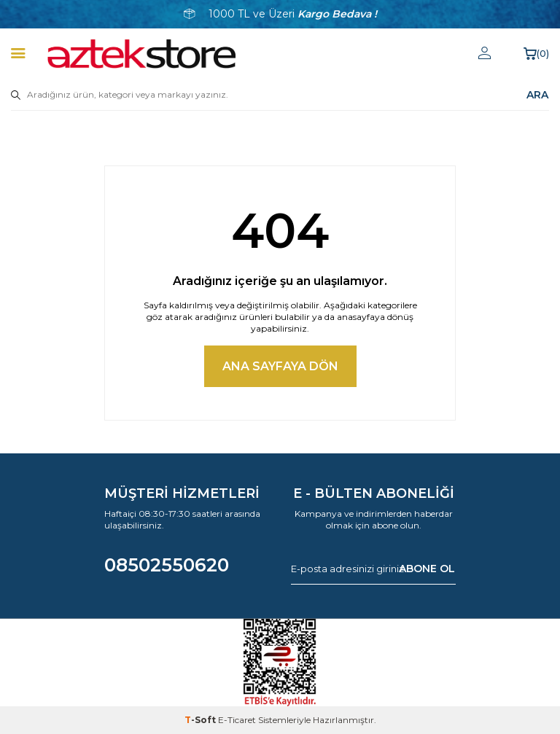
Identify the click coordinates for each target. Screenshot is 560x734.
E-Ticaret (237, 720)
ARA (537, 95)
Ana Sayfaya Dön (280, 366)
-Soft (201, 720)
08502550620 (167, 565)
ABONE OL (427, 569)
